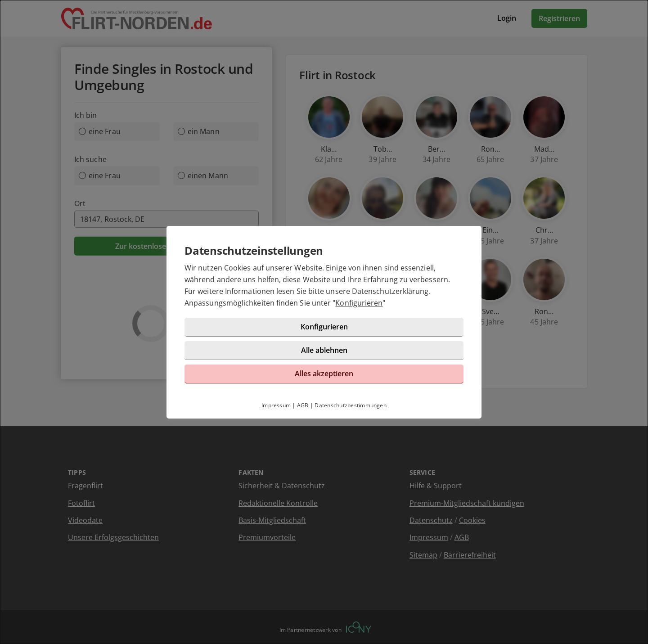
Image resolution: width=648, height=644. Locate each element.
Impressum (276, 405)
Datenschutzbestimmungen (351, 405)
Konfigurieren (359, 303)
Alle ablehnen (324, 350)
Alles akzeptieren (324, 374)
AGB (303, 405)
